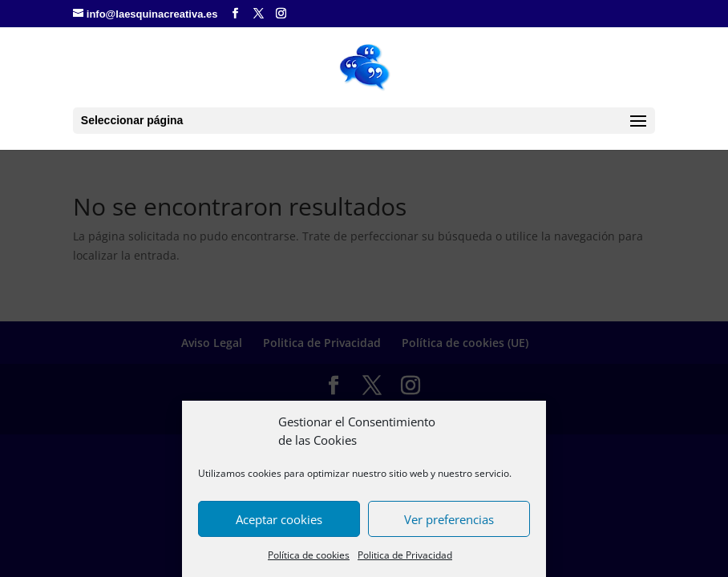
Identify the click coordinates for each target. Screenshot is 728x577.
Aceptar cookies (279, 519)
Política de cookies (309, 555)
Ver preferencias (449, 519)
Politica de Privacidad (405, 555)
